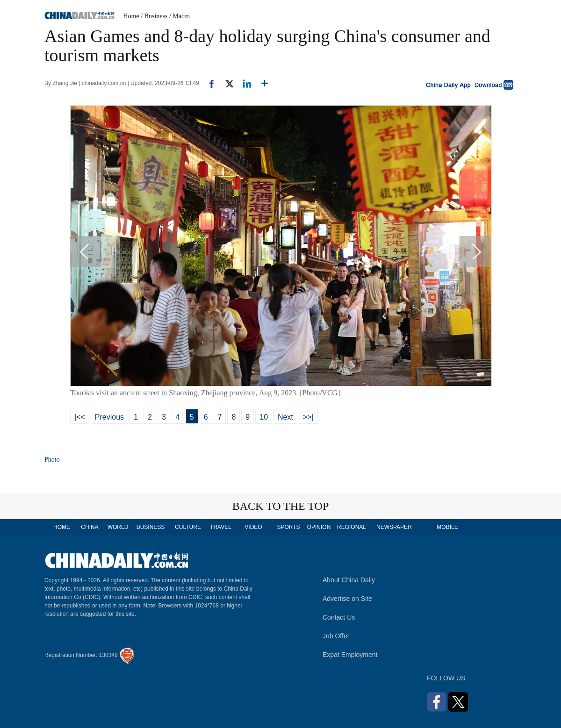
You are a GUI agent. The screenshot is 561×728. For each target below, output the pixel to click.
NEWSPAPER (394, 527)
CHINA (90, 527)
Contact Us (339, 617)
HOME (62, 527)
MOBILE (447, 527)
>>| (308, 417)
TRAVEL (221, 527)
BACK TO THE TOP (281, 506)
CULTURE (188, 527)
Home (131, 16)
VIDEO (253, 527)
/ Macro (180, 16)
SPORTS (288, 527)
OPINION (319, 527)
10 (264, 417)
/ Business (154, 16)
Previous (109, 417)
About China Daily (349, 580)
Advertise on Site (347, 599)
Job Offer (336, 636)
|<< (80, 417)
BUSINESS (151, 527)
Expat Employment (350, 655)
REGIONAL (352, 527)
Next (285, 417)
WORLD (118, 527)
